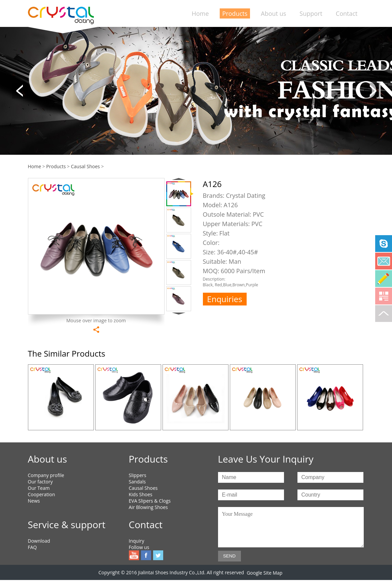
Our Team (39, 488)
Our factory (40, 482)
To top (384, 314)
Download (39, 541)
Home (200, 13)
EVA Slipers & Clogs (150, 501)
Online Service (384, 279)
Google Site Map (264, 573)
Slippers (138, 475)
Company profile (46, 475)
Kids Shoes (141, 494)
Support (311, 13)
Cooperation (42, 494)
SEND (229, 556)
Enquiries (224, 299)
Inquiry (137, 541)
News (34, 501)
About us (273, 13)
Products (235, 13)
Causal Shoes (85, 166)
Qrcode (384, 296)
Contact (347, 13)
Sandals (137, 482)
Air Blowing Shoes (148, 507)
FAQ (32, 547)
